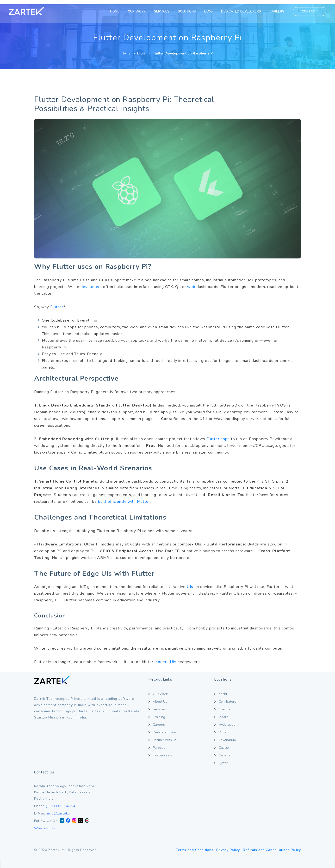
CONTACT (309, 11)
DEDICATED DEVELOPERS (240, 11)
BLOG (208, 11)
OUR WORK (136, 11)
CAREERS (276, 11)
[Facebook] (273, 724)
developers (91, 282)
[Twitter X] (286, 724)
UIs (190, 583)
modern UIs (165, 658)
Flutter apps (218, 435)
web (191, 282)
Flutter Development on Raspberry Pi (183, 49)
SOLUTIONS (186, 11)
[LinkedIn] (267, 724)
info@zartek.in (265, 716)
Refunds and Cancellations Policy (272, 780)
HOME (114, 11)
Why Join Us (250, 731)
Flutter (57, 303)
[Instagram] (280, 724)
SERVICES (161, 11)
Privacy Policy (227, 780)
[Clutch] (292, 724)
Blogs (142, 49)
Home (126, 49)
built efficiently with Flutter (124, 497)
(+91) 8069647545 (267, 709)
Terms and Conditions (193, 780)
